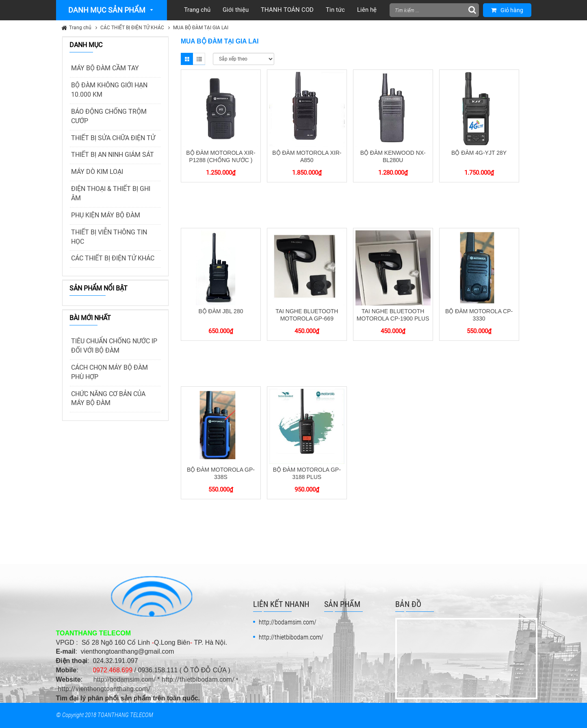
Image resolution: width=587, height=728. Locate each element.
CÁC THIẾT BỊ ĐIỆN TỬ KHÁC (132, 28)
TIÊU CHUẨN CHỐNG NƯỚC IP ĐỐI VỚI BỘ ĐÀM (114, 346)
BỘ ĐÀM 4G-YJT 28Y (479, 153)
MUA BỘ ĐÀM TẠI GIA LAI (201, 28)
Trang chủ (80, 28)
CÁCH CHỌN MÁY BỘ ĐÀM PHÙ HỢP (109, 372)
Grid (187, 59)
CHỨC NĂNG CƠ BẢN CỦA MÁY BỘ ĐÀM (108, 399)
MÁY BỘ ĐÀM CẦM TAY (105, 68)
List (199, 59)
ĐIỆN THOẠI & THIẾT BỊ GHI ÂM (111, 193)
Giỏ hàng (507, 10)
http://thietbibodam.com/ (198, 679)
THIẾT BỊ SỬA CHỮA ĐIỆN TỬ (113, 138)
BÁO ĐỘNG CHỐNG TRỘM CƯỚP (109, 116)
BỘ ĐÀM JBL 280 (221, 311)
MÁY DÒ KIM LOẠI (97, 172)
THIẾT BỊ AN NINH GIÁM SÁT (113, 155)
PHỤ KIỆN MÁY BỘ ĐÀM (106, 215)
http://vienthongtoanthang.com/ (104, 689)
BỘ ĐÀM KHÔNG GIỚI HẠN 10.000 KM (109, 90)
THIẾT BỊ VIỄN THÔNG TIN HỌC (109, 237)
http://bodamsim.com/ (125, 679)
